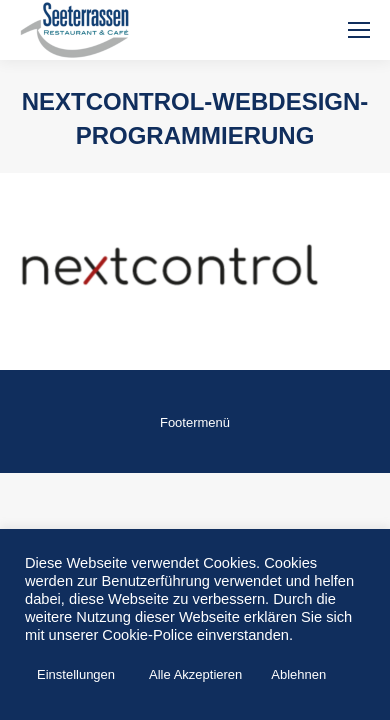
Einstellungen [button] (76, 674)
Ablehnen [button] (298, 674)
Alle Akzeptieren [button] (195, 674)
